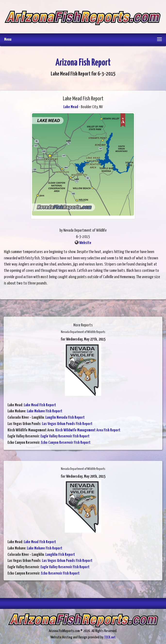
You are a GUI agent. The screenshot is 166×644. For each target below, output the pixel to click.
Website (85, 243)
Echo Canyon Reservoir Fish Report (66, 443)
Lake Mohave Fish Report (45, 411)
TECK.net (110, 637)
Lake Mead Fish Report (40, 405)
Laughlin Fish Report (60, 555)
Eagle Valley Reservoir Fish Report (65, 436)
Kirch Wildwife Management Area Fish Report (88, 430)
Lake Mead (71, 107)
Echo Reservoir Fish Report (60, 573)
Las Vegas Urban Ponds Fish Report (67, 424)
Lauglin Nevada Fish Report (65, 418)
